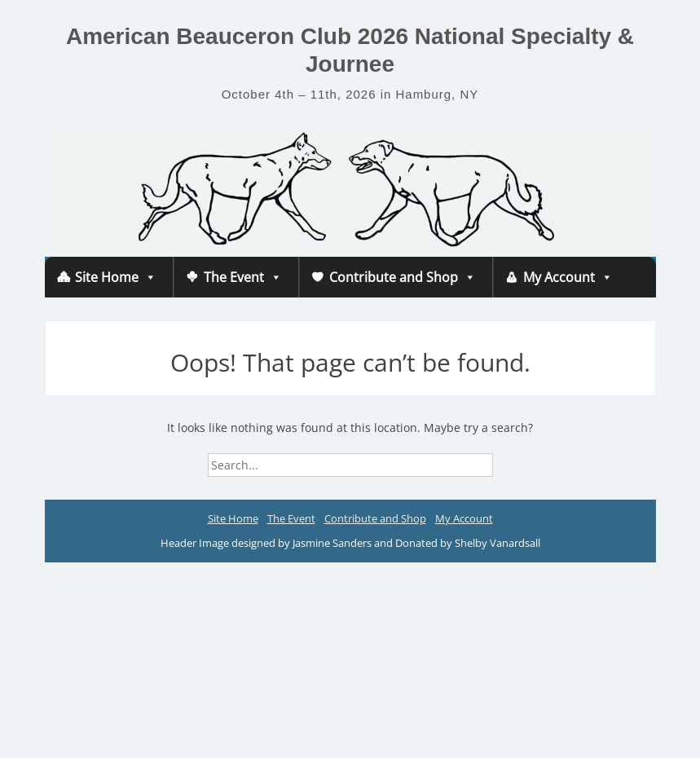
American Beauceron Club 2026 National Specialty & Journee (350, 50)
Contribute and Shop (403, 277)
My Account (568, 277)
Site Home (116, 277)
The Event (243, 277)
